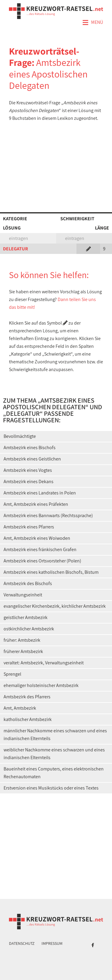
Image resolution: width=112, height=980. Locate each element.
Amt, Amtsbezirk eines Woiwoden (37, 538)
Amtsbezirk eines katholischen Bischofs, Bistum (51, 572)
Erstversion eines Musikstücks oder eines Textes (51, 788)
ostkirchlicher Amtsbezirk (29, 629)
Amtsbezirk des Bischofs (28, 583)
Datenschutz (22, 943)
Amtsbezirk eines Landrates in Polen (40, 493)
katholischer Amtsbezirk (28, 719)
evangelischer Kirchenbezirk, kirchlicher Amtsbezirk (55, 606)
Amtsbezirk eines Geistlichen (32, 459)
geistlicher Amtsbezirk (26, 617)
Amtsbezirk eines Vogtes (28, 470)
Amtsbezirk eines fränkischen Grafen (40, 549)
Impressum (52, 943)
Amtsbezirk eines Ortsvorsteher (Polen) (42, 561)
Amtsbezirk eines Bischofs (30, 448)
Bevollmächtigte (20, 436)
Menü (93, 23)
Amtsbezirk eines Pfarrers (29, 527)
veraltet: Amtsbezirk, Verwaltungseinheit (44, 663)
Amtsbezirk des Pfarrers (27, 697)
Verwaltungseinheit (23, 595)
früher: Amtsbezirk (22, 640)
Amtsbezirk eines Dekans (29, 482)
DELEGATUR (16, 249)
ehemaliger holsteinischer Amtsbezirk (41, 685)
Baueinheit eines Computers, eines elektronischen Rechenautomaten (54, 773)
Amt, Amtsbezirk (20, 708)
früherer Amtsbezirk (23, 651)
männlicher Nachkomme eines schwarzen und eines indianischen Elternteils (55, 735)
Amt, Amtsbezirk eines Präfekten (36, 504)
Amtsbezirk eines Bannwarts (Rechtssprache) (48, 515)
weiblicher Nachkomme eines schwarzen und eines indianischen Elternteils (54, 754)
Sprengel (12, 674)
